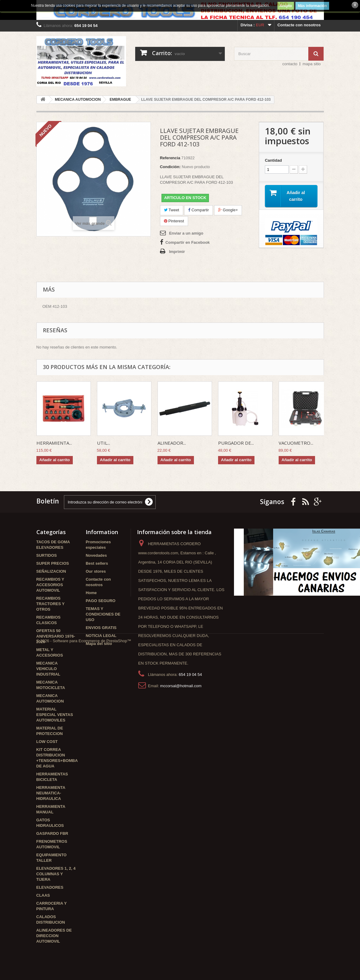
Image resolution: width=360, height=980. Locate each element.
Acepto (286, 6)
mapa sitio (312, 64)
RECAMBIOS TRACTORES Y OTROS (50, 604)
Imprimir (177, 252)
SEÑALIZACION (51, 571)
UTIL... (104, 443)
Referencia (170, 158)
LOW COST (47, 742)
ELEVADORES (50, 887)
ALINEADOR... (172, 443)
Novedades (96, 555)
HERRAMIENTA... (54, 443)
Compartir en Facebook (188, 242)
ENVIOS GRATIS (101, 628)
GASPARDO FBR (52, 833)
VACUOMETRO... (296, 443)
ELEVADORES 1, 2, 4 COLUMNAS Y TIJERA (56, 874)
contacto (290, 64)
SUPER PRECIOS (53, 563)
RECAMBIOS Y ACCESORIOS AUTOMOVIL (50, 585)
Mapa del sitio (99, 644)
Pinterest (174, 221)
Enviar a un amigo (186, 233)
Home (91, 593)
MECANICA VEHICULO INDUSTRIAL (48, 669)
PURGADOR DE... (236, 443)
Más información (312, 6)
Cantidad (273, 160)
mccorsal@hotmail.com (181, 686)
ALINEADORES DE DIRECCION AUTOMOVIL (54, 936)
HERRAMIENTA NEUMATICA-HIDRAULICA (51, 793)
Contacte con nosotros (299, 25)
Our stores (96, 571)
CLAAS (43, 895)
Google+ (228, 210)
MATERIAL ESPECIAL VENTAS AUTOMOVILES (55, 715)
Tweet (172, 210)
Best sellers (97, 563)
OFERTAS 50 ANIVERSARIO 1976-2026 (56, 636)
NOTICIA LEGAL (101, 636)
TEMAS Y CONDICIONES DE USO (103, 614)
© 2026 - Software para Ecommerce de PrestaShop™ (84, 963)
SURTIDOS (47, 555)
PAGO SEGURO (100, 601)
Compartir (199, 210)
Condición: (170, 167)
